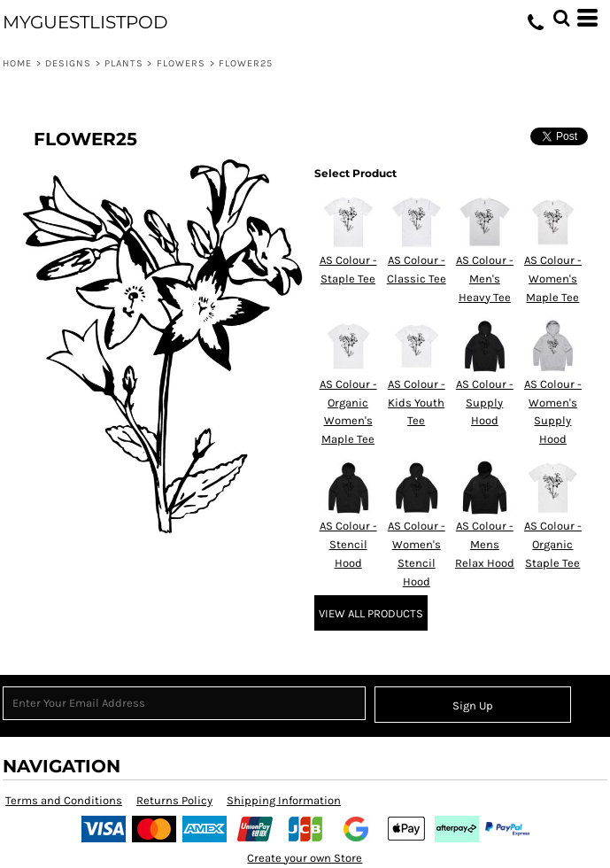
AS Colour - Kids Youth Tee (417, 403)
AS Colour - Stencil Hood (348, 544)
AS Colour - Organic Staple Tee (553, 544)
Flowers (181, 63)
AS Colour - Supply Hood (485, 403)
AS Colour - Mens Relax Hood (485, 544)
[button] (561, 18)
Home (17, 63)
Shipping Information (284, 800)
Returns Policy (174, 800)
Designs (69, 63)
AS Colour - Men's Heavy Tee (485, 279)
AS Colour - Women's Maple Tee (553, 279)
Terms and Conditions (64, 800)
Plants (124, 63)
